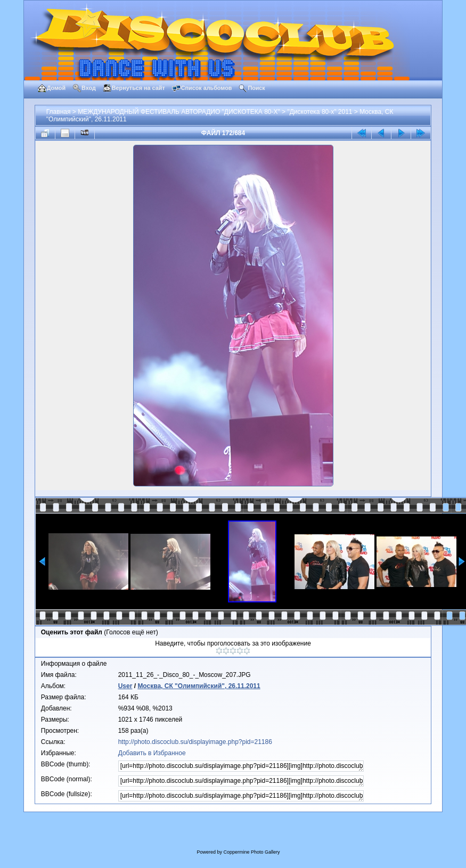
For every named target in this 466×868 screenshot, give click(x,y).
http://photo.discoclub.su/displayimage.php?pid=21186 (195, 742)
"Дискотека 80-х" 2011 (320, 112)
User (125, 686)
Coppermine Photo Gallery (251, 852)
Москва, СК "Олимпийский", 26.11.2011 (199, 686)
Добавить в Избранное (152, 753)
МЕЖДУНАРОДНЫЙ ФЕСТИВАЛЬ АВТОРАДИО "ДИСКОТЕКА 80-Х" (179, 112)
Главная (59, 112)
